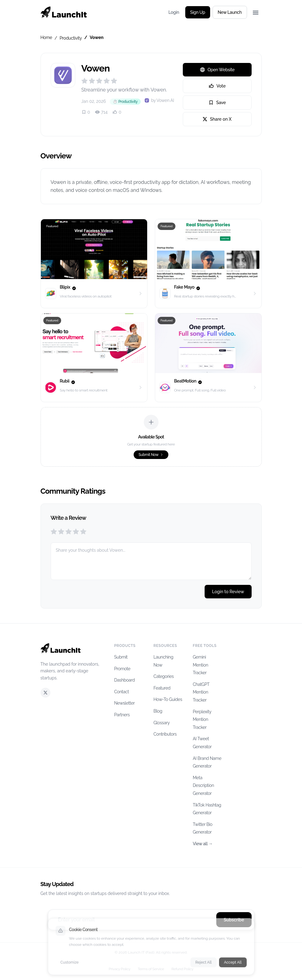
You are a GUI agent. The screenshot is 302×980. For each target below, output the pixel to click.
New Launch (230, 12)
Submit (121, 657)
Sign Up (198, 12)
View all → (203, 844)
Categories (164, 676)
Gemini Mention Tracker (201, 665)
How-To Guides (168, 699)
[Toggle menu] (256, 12)
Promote (122, 669)
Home (46, 37)
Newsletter (125, 703)
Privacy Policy (120, 969)
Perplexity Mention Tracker (202, 719)
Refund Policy (182, 969)
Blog (158, 711)
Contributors (165, 734)
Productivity (71, 38)
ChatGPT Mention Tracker (201, 692)
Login (174, 12)
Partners (122, 715)
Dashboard (125, 680)
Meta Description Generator (204, 786)
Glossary (162, 723)
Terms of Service (151, 969)
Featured (162, 688)
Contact (122, 692)
